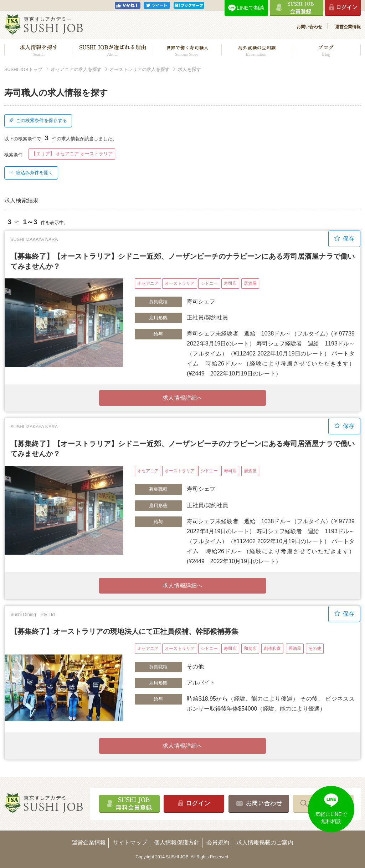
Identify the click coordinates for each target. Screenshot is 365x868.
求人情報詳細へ (182, 398)
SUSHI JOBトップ (23, 69)
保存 (344, 238)
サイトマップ (130, 842)
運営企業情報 (348, 27)
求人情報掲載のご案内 (265, 842)
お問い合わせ (309, 27)
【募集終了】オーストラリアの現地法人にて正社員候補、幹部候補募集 (124, 631)
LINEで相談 (251, 8)
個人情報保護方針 (177, 842)
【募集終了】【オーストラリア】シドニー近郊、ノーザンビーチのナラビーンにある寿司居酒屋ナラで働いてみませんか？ (182, 261)
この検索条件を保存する (38, 120)
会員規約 (218, 842)
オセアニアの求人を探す (76, 69)
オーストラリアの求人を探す (140, 69)
